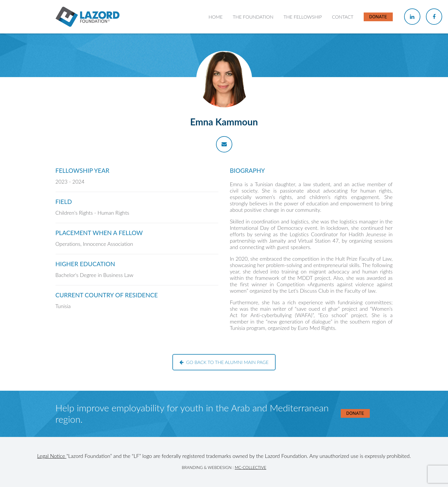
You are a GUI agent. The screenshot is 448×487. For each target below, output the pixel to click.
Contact (343, 17)
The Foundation (253, 17)
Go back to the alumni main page (224, 362)
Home (216, 17)
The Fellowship (303, 17)
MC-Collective (250, 467)
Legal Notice (52, 456)
